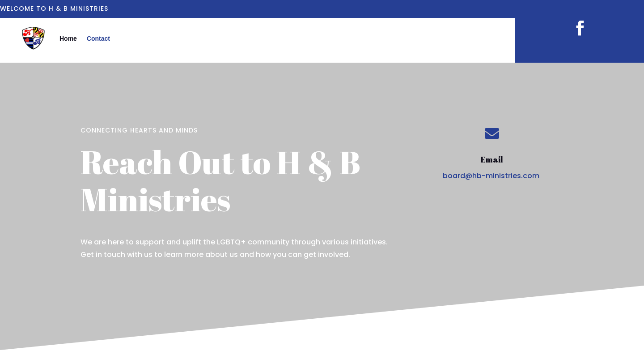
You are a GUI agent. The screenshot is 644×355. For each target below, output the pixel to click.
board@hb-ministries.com (491, 176)
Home (68, 38)
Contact (98, 38)
